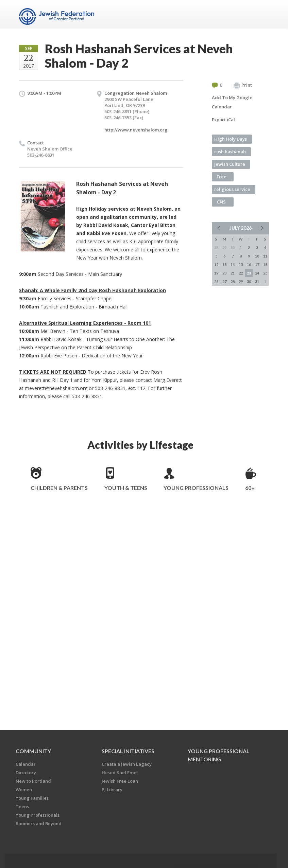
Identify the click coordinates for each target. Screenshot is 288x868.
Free (222, 177)
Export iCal (223, 120)
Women (24, 790)
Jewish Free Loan (120, 781)
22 (241, 273)
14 (233, 264)
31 (257, 281)
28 (233, 281)
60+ (250, 488)
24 (257, 273)
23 (249, 273)
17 (257, 264)
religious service (232, 189)
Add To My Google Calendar (232, 102)
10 (257, 256)
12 (216, 264)
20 (224, 273)
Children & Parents (59, 488)
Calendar (26, 764)
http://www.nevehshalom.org (136, 130)
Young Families (32, 798)
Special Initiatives (128, 751)
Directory (26, 773)
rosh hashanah (230, 152)
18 (265, 264)
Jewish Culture (230, 164)
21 (233, 273)
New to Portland (33, 781)
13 (224, 264)
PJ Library (112, 790)
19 (216, 273)
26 (216, 281)
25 (265, 273)
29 (241, 281)
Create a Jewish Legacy (127, 764)
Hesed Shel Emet (120, 773)
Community (33, 751)
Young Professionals (196, 488)
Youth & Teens (126, 488)
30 (249, 281)
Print (243, 85)
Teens (22, 807)
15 (241, 264)
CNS (221, 202)
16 (249, 264)
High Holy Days (231, 139)
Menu (261, 14)
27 (224, 281)
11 (265, 256)
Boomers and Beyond (39, 823)
